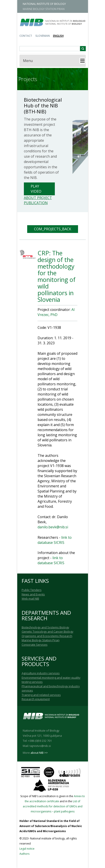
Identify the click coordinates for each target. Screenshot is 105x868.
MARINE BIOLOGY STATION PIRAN (44, 9)
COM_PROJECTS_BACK (53, 229)
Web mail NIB (30, 599)
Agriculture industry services (41, 673)
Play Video (36, 189)
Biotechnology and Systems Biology (45, 627)
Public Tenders (32, 590)
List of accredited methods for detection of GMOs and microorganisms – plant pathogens (53, 806)
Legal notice (27, 849)
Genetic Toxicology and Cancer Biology (48, 632)
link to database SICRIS (55, 540)
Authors (24, 854)
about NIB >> (39, 753)
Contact (26, 36)
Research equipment (36, 699)
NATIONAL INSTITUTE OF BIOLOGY (44, 4)
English (58, 36)
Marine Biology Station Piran (41, 640)
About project (38, 198)
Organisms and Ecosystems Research (47, 636)
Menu (28, 61)
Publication (36, 203)
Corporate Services (35, 645)
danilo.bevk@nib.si (53, 527)
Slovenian (43, 36)
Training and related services (41, 695)
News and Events (33, 594)
